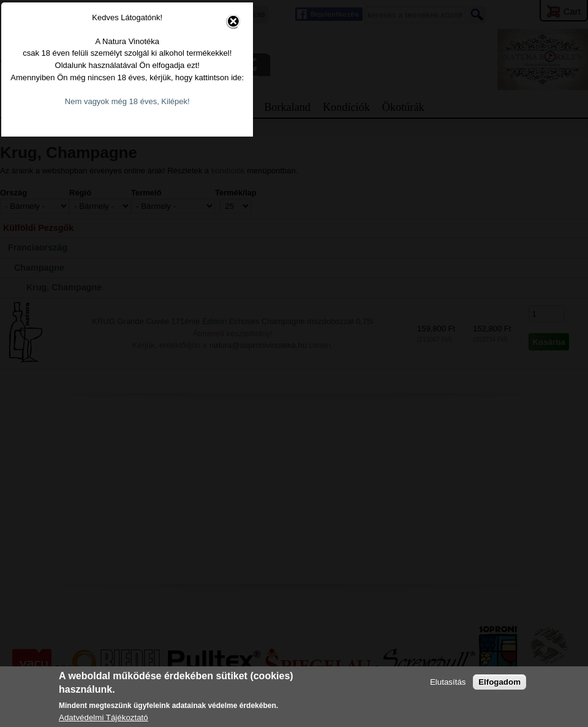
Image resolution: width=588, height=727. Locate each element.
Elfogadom (499, 682)
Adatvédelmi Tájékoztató (104, 718)
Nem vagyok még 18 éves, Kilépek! (281, 383)
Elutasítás (448, 682)
